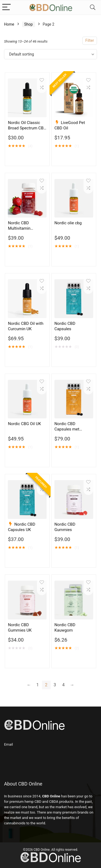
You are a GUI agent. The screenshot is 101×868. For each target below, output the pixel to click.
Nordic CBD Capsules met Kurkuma (67, 429)
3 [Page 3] (55, 685)
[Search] (93, 7)
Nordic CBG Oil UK (24, 424)
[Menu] (6, 7)
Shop (29, 24)
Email (8, 744)
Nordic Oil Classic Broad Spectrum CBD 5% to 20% (27, 128)
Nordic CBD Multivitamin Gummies (19, 228)
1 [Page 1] (38, 685)
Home (9, 24)
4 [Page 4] (63, 685)
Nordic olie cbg (68, 223)
